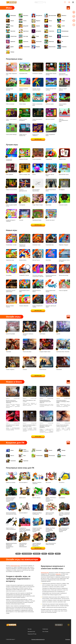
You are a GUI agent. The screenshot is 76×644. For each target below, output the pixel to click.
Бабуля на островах (12, 477)
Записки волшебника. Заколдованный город (12, 508)
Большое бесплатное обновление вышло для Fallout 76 (45, 401)
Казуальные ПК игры (32, 634)
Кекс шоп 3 (51, 477)
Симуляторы (11, 36)
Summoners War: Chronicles (63, 345)
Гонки (48, 26)
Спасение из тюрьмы (38, 68)
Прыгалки (11, 31)
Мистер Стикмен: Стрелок (12, 301)
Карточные (24, 31)
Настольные (50, 456)
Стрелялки (49, 31)
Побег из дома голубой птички (12, 200)
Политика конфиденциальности (38, 639)
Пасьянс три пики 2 (51, 215)
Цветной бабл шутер (64, 169)
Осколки (25, 215)
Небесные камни (51, 99)
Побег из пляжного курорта (25, 84)
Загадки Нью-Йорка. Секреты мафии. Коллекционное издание (38, 525)
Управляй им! (51, 154)
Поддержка (68, 639)
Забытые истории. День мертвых (51, 508)
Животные (49, 42)
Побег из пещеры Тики (25, 169)
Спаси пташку (25, 99)
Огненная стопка (38, 240)
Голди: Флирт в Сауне (38, 200)
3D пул (38, 169)
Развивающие (63, 31)
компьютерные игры (15, 566)
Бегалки (61, 456)
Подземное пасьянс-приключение (12, 286)
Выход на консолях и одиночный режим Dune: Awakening (12, 401)
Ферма (48, 36)
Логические (37, 42)
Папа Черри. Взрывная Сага (12, 69)
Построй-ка (64, 477)
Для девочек (37, 16)
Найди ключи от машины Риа (25, 130)
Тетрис (61, 21)
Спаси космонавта (38, 154)
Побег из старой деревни (64, 84)
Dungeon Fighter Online (46, 345)
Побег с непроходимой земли (12, 115)
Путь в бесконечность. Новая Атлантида (51, 539)
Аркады (10, 52)
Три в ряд (23, 36)
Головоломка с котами (12, 240)
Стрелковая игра (51, 240)
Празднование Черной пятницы (51, 69)
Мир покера (51, 200)
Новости (8, 399)
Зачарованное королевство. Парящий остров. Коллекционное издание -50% (25, 525)
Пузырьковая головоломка (12, 155)
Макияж (36, 47)
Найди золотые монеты (12, 185)
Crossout (30, 363)
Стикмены (62, 47)
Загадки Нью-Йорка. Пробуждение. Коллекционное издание (51, 525)
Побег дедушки (12, 169)
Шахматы (62, 16)
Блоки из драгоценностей (25, 185)
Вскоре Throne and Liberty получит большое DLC (62, 426)
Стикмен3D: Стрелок (25, 270)
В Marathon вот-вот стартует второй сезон (13, 426)
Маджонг (36, 21)
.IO (60, 42)
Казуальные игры (45, 573)
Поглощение (25, 200)
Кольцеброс (12, 270)
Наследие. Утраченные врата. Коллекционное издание (64, 509)
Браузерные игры (31, 632)
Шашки (10, 21)
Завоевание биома (38, 215)
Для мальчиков (50, 16)
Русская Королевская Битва (51, 185)
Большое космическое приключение (51, 271)
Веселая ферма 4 (25, 508)
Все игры (30, 629)
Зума (22, 456)
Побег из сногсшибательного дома (64, 115)
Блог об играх (45, 632)
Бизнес (48, 450)
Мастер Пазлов (38, 255)
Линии (10, 450)
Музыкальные (63, 36)
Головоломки (24, 47)
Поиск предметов (24, 450)
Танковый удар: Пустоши (12, 84)
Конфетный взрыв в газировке (12, 215)
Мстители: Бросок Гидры (51, 170)
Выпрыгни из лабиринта (38, 130)
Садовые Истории (25, 154)
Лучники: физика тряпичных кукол (38, 84)
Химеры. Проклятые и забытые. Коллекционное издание (51, 494)
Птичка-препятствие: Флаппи (51, 286)
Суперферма (64, 492)
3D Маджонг (64, 185)
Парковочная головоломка (25, 240)
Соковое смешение (25, 301)
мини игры (58, 575)
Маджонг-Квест (64, 154)
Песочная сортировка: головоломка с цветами (38, 271)
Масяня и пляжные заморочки (38, 478)
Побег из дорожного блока (51, 130)
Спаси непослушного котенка (38, 115)
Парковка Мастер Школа (38, 286)
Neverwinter (63, 363)
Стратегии (23, 42)
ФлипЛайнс (51, 255)
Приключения (50, 47)
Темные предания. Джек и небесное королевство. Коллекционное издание (38, 540)
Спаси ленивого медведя (64, 99)
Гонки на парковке (64, 285)
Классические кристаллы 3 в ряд (64, 69)
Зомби (61, 26)
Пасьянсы (23, 16)
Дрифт (10, 47)
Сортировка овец (25, 68)
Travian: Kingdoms (13, 363)
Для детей (23, 26)
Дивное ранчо (25, 492)
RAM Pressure (46, 363)
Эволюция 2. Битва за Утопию (30, 328)
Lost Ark (63, 328)
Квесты (10, 456)
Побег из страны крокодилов (25, 115)
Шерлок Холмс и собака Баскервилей (12, 523)
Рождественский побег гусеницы (51, 84)
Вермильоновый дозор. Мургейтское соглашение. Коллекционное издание (12, 540)
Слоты (23, 21)
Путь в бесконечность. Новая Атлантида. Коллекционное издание (64, 525)
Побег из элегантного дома (38, 99)
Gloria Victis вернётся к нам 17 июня (29, 401)
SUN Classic (46, 328)
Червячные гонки (12, 255)
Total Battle (13, 345)
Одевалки (11, 42)
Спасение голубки (64, 200)
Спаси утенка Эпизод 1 (12, 129)
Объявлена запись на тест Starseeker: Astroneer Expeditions (46, 426)
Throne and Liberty (30, 345)
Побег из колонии (12, 99)
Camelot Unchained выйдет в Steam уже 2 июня (30, 426)
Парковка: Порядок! (64, 240)
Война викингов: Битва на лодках (64, 256)
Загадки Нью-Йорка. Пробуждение (38, 508)
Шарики (36, 26)
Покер (10, 26)
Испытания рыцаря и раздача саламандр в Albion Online (63, 401)
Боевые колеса (25, 255)
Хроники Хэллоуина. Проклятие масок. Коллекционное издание (12, 494)
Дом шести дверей (51, 114)
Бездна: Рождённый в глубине (38, 301)
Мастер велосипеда (64, 270)
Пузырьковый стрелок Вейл (25, 286)
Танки (35, 36)
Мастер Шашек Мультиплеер (38, 185)
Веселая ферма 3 (25, 477)
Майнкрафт (11, 16)
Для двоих (36, 31)
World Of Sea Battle (13, 328)
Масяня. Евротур (38, 492)
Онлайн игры (45, 629)
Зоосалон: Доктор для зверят (51, 301)
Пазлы (48, 21)
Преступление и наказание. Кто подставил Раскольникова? (25, 540)
